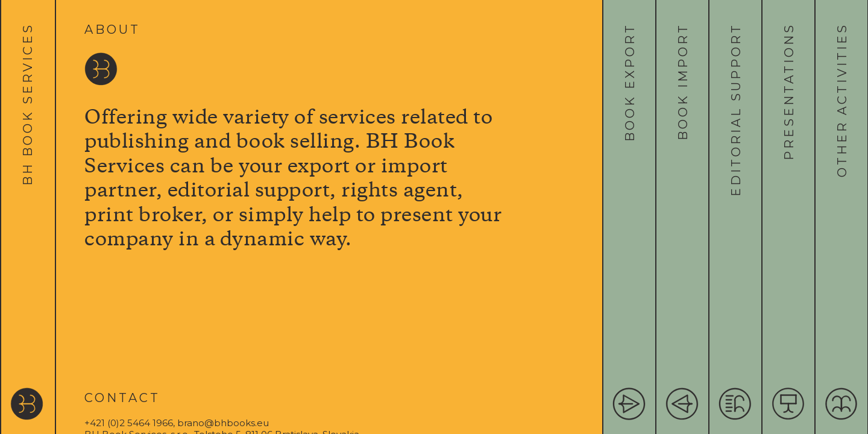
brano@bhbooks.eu (223, 423)
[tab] (28, 217)
